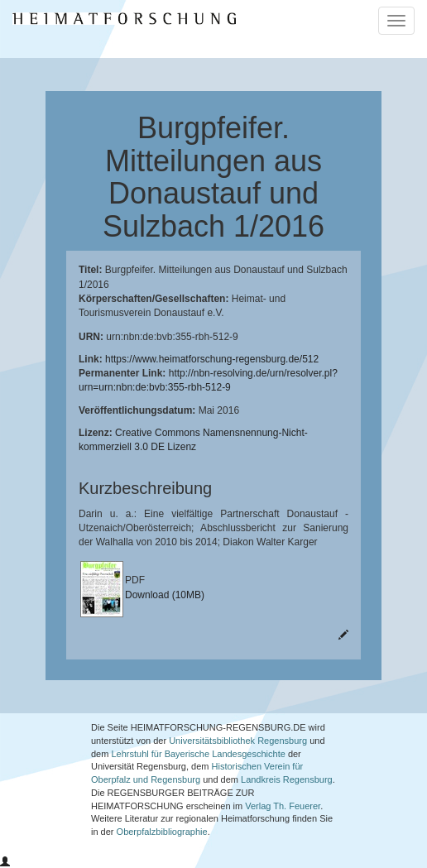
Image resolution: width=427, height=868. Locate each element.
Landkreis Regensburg (287, 779)
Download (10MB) (165, 595)
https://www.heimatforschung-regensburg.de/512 (212, 359)
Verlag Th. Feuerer (283, 806)
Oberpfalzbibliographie (162, 832)
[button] (5, 862)
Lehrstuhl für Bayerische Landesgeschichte (198, 754)
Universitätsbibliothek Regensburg (238, 741)
